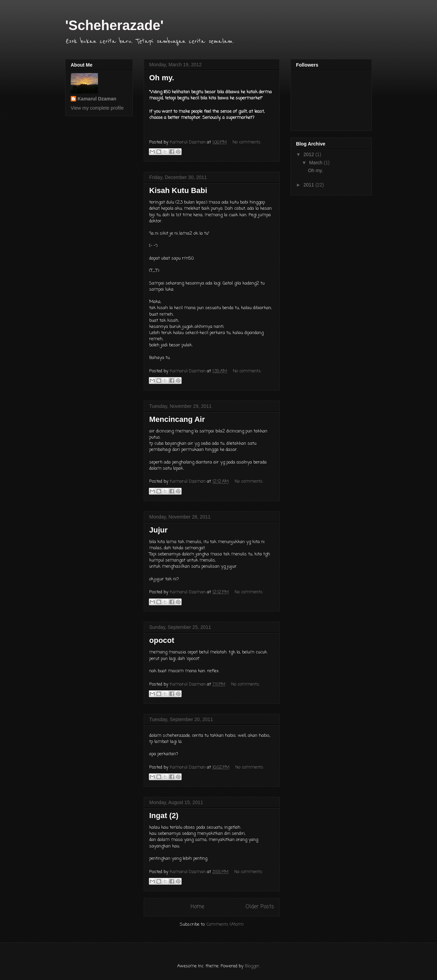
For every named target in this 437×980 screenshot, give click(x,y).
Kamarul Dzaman (97, 99)
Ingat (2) (164, 816)
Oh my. (162, 78)
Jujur (158, 530)
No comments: (247, 142)
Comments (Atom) (225, 924)
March (316, 163)
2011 (309, 185)
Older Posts (260, 907)
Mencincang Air (177, 419)
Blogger (252, 966)
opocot (162, 640)
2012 (309, 154)
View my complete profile (97, 108)
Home (197, 907)
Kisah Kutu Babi (178, 190)
